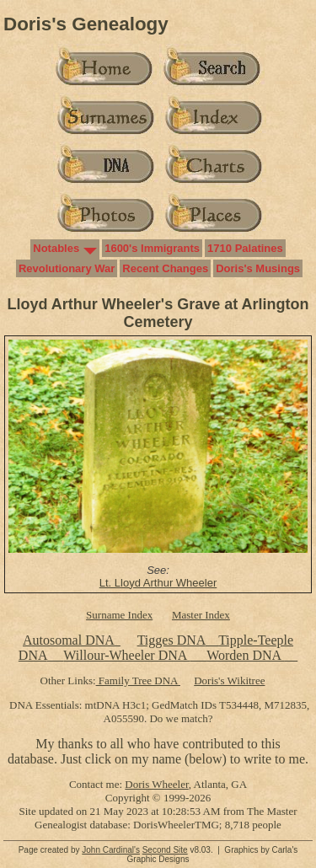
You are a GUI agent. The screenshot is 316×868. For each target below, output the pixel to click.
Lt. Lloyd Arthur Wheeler (158, 583)
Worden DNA (245, 655)
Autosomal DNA (72, 640)
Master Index (201, 615)
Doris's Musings (258, 268)
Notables (56, 248)
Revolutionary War (67, 268)
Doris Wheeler (156, 784)
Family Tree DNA (138, 680)
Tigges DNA (171, 640)
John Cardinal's (111, 850)
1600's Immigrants (152, 248)
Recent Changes (165, 268)
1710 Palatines (245, 248)
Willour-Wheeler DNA (126, 655)
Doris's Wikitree (229, 680)
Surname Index (119, 615)
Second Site (165, 850)
